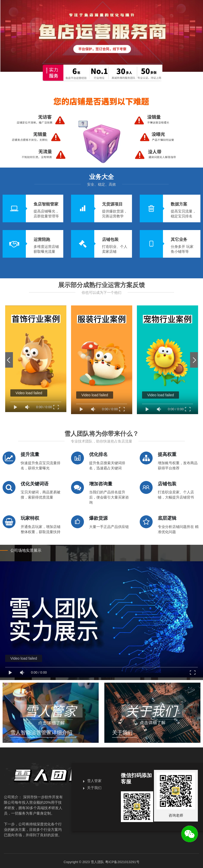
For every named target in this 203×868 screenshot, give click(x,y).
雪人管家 (94, 781)
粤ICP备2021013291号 (122, 862)
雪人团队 (97, 862)
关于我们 (94, 788)
